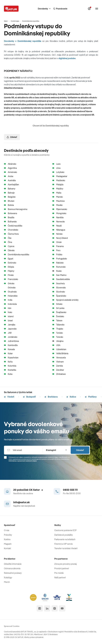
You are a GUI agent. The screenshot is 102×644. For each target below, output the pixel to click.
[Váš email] (23, 450)
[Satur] (11, 9)
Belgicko (10, 197)
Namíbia (58, 217)
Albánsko (10, 164)
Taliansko (58, 325)
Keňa (8, 362)
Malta (57, 193)
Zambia (58, 366)
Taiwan (57, 320)
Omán (57, 242)
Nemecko (59, 222)
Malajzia (58, 184)
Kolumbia (10, 366)
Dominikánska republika (17, 254)
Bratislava (51, 397)
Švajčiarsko (59, 312)
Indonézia (10, 304)
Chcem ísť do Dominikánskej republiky (51, 126)
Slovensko (59, 288)
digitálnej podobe (67, 58)
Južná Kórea (11, 341)
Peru (56, 250)
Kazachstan (11, 358)
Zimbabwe (59, 374)
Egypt (9, 259)
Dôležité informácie (13, 564)
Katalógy (8, 577)
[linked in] (47, 608)
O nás (7, 530)
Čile (8, 238)
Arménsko (10, 172)
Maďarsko (59, 180)
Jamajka (10, 325)
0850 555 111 (70, 490)
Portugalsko (60, 259)
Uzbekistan (59, 349)
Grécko (9, 283)
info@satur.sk (22, 502)
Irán (8, 308)
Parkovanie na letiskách (65, 539)
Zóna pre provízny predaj (65, 564)
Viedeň (9, 397)
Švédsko (58, 316)
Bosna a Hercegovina (16, 209)
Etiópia (9, 267)
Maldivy (58, 189)
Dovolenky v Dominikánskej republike (23, 41)
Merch (7, 582)
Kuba (8, 374)
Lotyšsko (58, 172)
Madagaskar (60, 176)
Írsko (8, 312)
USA (56, 345)
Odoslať (80, 450)
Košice (71, 397)
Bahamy (10, 189)
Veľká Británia (60, 353)
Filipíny (9, 271)
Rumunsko (59, 267)
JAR (8, 333)
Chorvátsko (11, 230)
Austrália (10, 180)
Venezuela (59, 358)
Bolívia (9, 205)
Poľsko (57, 254)
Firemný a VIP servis (63, 544)
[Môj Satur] (89, 9)
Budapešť (29, 397)
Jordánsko (11, 337)
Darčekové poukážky (64, 535)
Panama (58, 246)
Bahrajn (9, 193)
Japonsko (10, 329)
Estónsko (10, 263)
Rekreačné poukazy (13, 573)
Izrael (8, 320)
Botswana (10, 213)
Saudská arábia (61, 279)
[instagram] (55, 608)
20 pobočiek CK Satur (28, 490)
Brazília (9, 217)
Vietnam (58, 362)
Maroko (58, 197)
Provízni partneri (62, 568)
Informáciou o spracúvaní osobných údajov (23, 461)
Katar (8, 353)
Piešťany (91, 397)
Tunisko (58, 333)
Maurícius (59, 201)
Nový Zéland (60, 238)
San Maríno (59, 275)
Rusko (57, 271)
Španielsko (59, 296)
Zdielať (12, 137)
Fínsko (9, 275)
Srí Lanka (58, 308)
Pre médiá (59, 573)
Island (9, 316)
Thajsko (58, 329)
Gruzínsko (10, 292)
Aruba (9, 176)
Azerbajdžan (11, 184)
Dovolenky (44, 9)
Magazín (8, 544)
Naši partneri (60, 577)
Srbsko (57, 304)
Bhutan (9, 201)
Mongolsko (59, 213)
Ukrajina (58, 341)
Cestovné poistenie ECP (65, 530)
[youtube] (62, 608)
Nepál (57, 226)
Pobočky (8, 535)
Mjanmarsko (60, 209)
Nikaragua (59, 230)
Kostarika (10, 370)
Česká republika (13, 226)
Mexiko (57, 205)
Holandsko (11, 296)
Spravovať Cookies (12, 626)
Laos (56, 164)
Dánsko (9, 250)
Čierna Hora (11, 234)
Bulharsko (10, 222)
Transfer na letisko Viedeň (66, 548)
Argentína (10, 168)
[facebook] (40, 608)
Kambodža (11, 345)
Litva (56, 168)
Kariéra (7, 539)
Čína (8, 242)
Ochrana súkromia (12, 568)
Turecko (58, 337)
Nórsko (57, 234)
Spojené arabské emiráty (65, 300)
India (8, 300)
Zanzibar (58, 370)
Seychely (59, 283)
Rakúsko (58, 263)
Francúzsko (11, 279)
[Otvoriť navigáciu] (97, 9)
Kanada (9, 349)
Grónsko (10, 288)
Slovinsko (59, 292)
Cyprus (9, 246)
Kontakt (7, 548)
